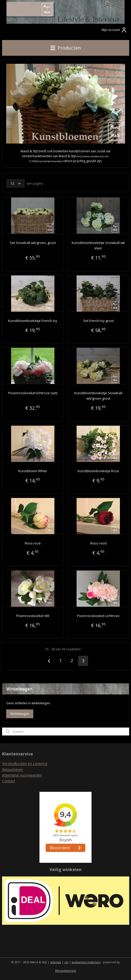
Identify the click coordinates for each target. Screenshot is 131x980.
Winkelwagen (20, 714)
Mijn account (114, 30)
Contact (9, 781)
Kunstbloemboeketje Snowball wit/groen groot (98, 396)
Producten (66, 48)
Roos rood (98, 543)
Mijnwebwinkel (66, 971)
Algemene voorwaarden (22, 775)
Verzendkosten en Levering (25, 764)
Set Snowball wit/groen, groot (33, 243)
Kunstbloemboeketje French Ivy (33, 321)
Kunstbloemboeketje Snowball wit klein (98, 246)
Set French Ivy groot (98, 321)
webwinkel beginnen (86, 962)
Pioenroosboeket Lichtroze (98, 616)
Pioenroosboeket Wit (33, 616)
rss (66, 962)
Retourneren (13, 769)
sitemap (56, 962)
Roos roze (33, 543)
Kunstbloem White (33, 471)
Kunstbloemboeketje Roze (98, 471)
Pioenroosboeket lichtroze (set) (33, 393)
